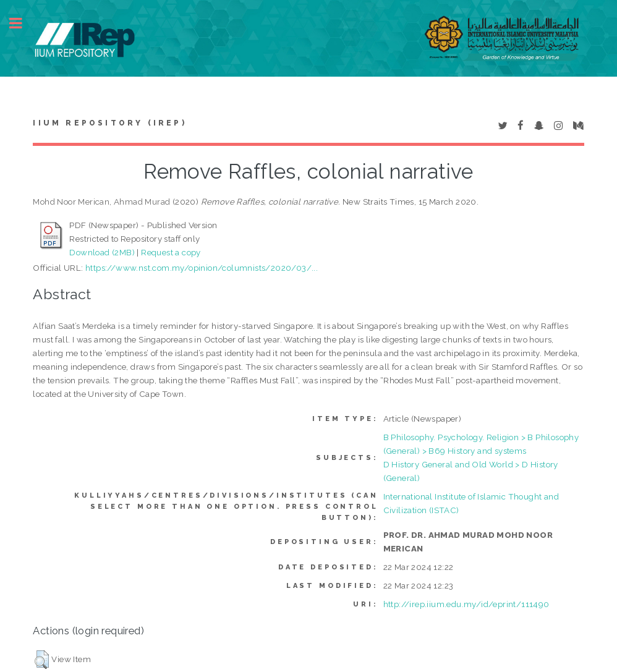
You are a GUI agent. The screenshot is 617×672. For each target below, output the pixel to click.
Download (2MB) (102, 252)
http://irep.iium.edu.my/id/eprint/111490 (466, 604)
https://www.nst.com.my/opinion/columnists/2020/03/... (202, 268)
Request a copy (171, 252)
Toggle (22, 23)
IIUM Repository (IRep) (109, 123)
